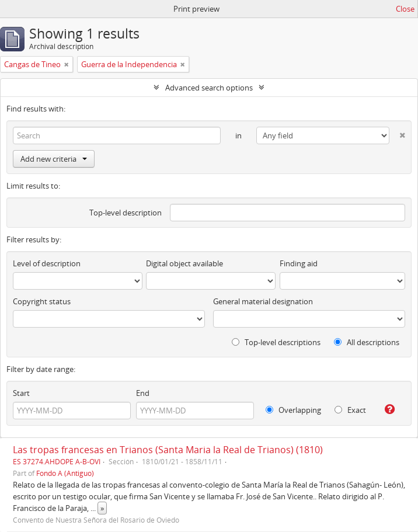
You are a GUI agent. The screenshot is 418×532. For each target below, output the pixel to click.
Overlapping (293, 410)
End (143, 393)
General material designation (263, 301)
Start (21, 393)
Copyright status (42, 301)
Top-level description (126, 213)
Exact (350, 410)
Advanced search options (209, 88)
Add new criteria (54, 159)
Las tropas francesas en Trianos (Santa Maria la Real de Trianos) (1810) (168, 450)
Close (405, 9)
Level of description (47, 263)
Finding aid (299, 263)
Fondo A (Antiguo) (65, 473)
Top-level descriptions (276, 342)
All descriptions (367, 342)
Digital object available (184, 263)
